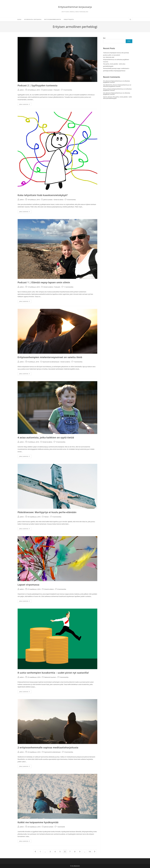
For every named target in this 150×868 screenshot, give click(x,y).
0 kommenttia (57, 517)
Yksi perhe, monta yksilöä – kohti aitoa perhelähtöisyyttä (117, 98)
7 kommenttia (78, 362)
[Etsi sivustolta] (130, 20)
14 (90, 852)
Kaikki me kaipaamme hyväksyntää (38, 822)
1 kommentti (61, 827)
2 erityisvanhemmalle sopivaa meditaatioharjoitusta (48, 747)
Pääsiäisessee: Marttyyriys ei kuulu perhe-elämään (47, 512)
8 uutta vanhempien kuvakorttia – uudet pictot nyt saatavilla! (53, 673)
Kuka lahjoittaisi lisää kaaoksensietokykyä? (43, 195)
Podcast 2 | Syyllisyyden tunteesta (37, 85)
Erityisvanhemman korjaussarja (75, 7)
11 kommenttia (69, 287)
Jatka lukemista (25, 105)
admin (22, 90)
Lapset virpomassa (28, 585)
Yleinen (46, 517)
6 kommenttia (71, 200)
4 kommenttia (68, 90)
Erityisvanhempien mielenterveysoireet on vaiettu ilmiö (50, 357)
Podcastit (57, 90)
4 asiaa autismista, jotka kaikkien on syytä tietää (46, 437)
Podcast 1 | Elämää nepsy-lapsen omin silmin (44, 282)
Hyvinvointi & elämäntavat (51, 362)
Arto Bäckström (108, 85)
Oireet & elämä (58, 200)
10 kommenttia (61, 442)
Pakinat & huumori (50, 677)
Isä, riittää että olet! (109, 57)
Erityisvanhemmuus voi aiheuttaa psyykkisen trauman (116, 82)
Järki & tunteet (48, 90)
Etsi (104, 38)
